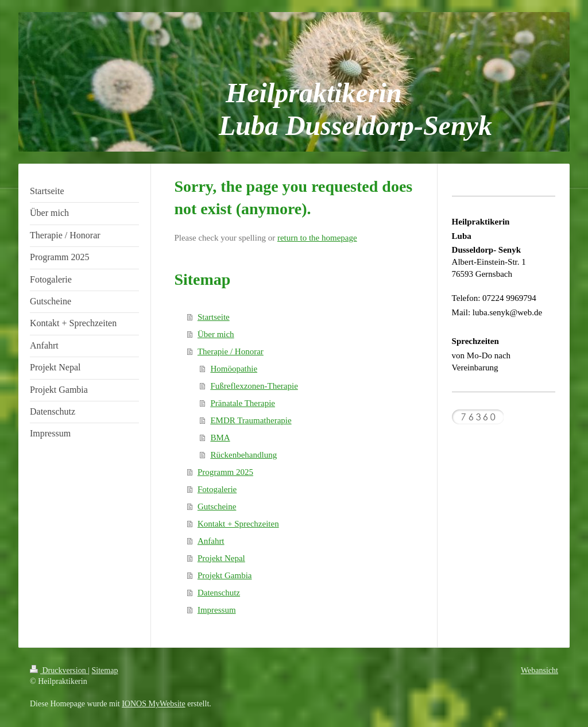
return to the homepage (317, 238)
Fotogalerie (217, 489)
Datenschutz (219, 593)
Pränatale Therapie (243, 403)
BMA (220, 438)
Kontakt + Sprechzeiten (238, 524)
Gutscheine (217, 506)
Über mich (216, 334)
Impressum (217, 610)
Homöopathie (234, 369)
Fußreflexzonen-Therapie (254, 386)
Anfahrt (211, 541)
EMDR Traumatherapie (251, 420)
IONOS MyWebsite (153, 704)
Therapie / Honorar (231, 351)
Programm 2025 (225, 472)
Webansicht (539, 670)
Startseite (214, 317)
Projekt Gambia (225, 575)
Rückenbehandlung (243, 455)
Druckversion (59, 670)
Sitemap (105, 670)
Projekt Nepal (221, 558)
